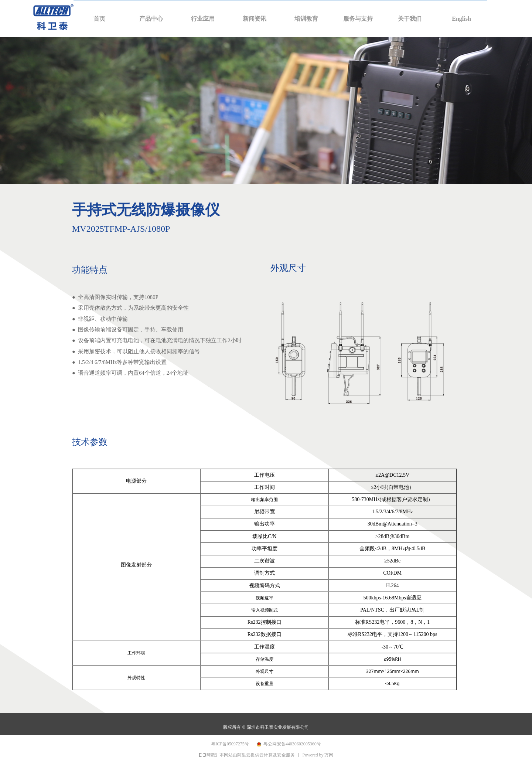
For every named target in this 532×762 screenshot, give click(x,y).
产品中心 (151, 19)
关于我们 (410, 19)
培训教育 (306, 19)
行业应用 (203, 19)
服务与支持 (358, 19)
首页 (99, 19)
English (461, 19)
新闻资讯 (255, 19)
